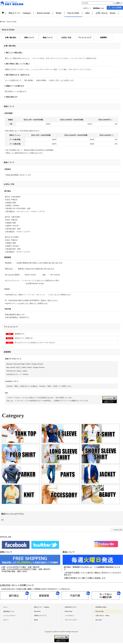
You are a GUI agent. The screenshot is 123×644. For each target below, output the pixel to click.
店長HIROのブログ (71, 607)
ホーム (5, 607)
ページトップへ (118, 530)
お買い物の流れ (11, 38)
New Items (37, 611)
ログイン (86, 8)
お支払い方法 (66, 38)
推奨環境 (103, 38)
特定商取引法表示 (101, 607)
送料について (29, 38)
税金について (48, 38)
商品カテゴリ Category (42, 607)
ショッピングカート (9, 616)
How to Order (100, 611)
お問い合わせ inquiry (102, 616)
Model (36, 620)
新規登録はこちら (99, 8)
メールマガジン (70, 616)
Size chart (99, 620)
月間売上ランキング (40, 616)
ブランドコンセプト (71, 620)
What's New (68, 611)
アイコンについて (85, 38)
